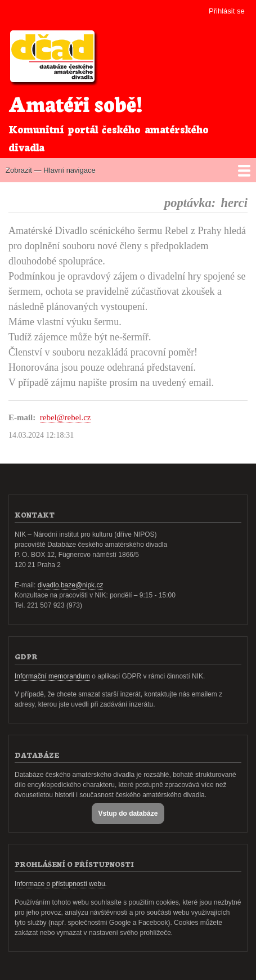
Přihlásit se (227, 11)
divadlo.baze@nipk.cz (71, 585)
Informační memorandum (52, 676)
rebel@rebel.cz (66, 417)
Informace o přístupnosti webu (60, 884)
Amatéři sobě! (75, 103)
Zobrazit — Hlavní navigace (51, 170)
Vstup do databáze (128, 813)
